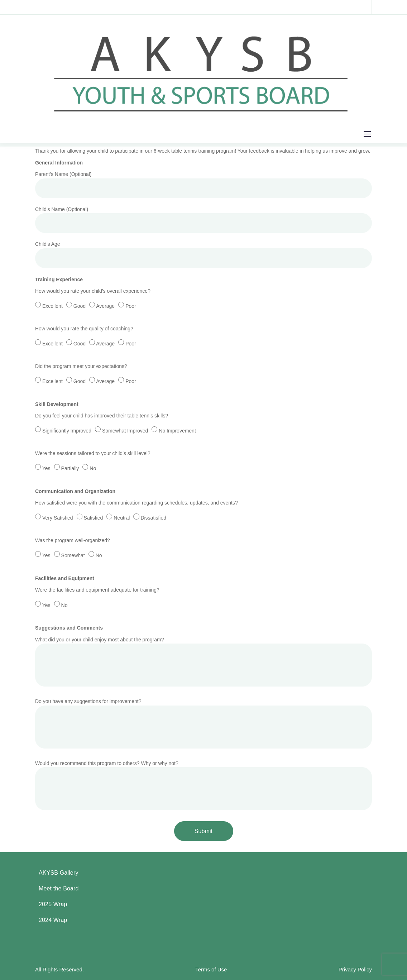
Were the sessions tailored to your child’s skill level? (203, 467)
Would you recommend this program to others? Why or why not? (203, 788)
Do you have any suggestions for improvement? (203, 726)
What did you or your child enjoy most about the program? (203, 664)
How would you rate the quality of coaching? (203, 342)
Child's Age (203, 256)
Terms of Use (211, 969)
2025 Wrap (53, 904)
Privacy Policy (355, 969)
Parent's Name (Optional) (203, 186)
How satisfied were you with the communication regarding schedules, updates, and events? (203, 516)
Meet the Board (59, 888)
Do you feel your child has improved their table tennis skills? (203, 429)
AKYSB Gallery (59, 873)
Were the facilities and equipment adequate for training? (203, 603)
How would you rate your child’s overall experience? (203, 305)
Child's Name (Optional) (203, 221)
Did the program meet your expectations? (203, 380)
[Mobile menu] (367, 134)
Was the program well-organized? (203, 554)
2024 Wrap (53, 920)
